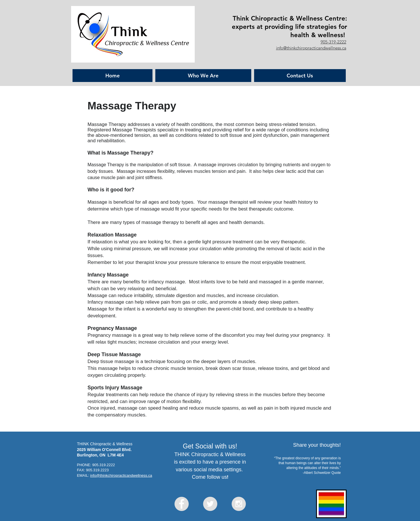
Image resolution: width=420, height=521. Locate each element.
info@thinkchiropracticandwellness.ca (311, 48)
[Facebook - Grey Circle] (182, 504)
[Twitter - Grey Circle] (210, 504)
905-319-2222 (333, 42)
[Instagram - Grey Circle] (239, 504)
